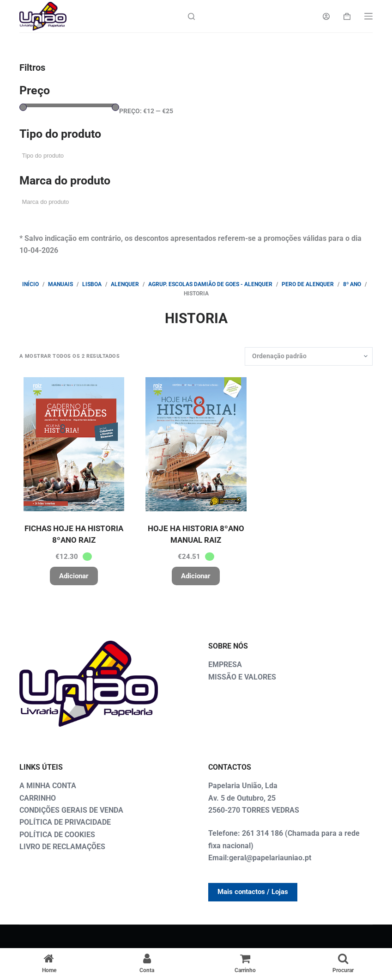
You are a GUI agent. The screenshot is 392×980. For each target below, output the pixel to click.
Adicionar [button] (74, 576)
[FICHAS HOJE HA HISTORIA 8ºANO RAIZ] (74, 444)
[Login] (326, 16)
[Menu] (368, 16)
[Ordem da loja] (309, 356)
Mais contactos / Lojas (253, 892)
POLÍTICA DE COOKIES (57, 835)
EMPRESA (225, 665)
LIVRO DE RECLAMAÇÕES (62, 847)
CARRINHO (38, 798)
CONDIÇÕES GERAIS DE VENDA (71, 810)
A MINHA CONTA (48, 786)
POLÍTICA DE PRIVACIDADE (65, 822)
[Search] (191, 16)
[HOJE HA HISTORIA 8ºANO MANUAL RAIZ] (196, 444)
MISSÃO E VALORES (242, 677)
